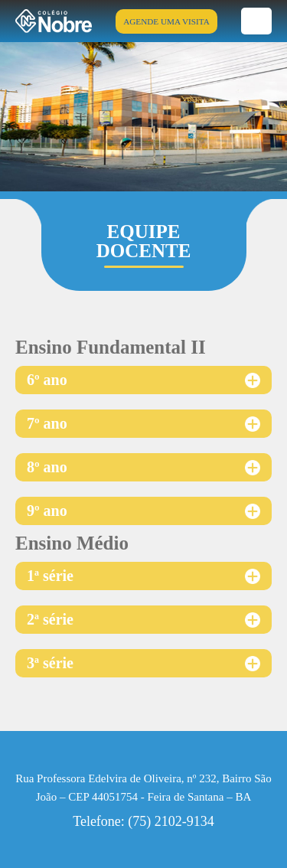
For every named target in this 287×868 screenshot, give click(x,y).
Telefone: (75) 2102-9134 (143, 821)
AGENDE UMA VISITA (166, 21)
